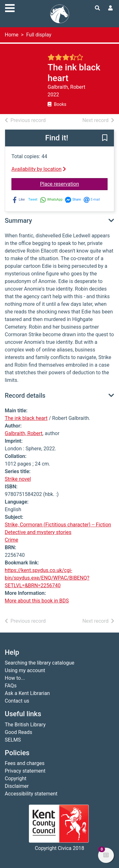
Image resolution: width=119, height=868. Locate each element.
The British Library (25, 725)
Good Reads (18, 732)
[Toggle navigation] (10, 7)
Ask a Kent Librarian (27, 693)
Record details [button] (25, 395)
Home (12, 35)
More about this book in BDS (37, 601)
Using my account (25, 670)
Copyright (16, 778)
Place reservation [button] (74, 183)
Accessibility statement (31, 794)
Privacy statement (25, 771)
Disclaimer (17, 786)
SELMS (13, 740)
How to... (15, 678)
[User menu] (110, 8)
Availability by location (39, 169)
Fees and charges (25, 763)
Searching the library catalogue (40, 663)
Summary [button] (18, 221)
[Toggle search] (97, 8)
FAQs (11, 686)
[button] (105, 138)
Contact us (17, 701)
